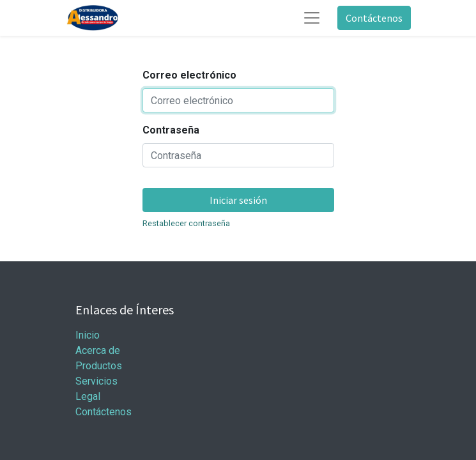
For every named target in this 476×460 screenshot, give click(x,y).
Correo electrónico (189, 75)
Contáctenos (374, 18)
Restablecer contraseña (186, 223)
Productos (99, 366)
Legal (88, 396)
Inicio (88, 335)
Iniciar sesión (238, 200)
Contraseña (171, 130)
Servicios (96, 381)
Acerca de (98, 350)
